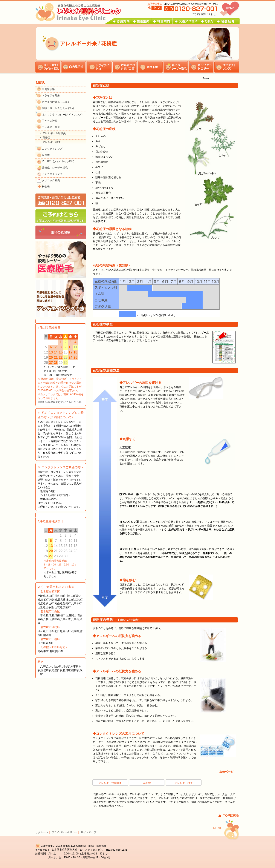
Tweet (206, 78)
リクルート (42, 832)
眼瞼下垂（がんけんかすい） (59, 108)
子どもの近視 (50, 121)
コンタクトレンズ (52, 149)
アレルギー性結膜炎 (110, 783)
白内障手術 (48, 89)
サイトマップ (89, 832)
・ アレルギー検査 (50, 142)
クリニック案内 (51, 180)
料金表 (46, 187)
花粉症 (147, 783)
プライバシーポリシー (64, 832)
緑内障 (46, 155)
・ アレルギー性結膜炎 (53, 133)
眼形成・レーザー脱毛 (55, 168)
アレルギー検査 (184, 783)
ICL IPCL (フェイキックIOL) (58, 161)
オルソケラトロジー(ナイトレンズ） (63, 115)
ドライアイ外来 (51, 95)
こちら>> (174, 121)
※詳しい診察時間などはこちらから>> (60, 402)
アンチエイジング (52, 174)
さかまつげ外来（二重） (56, 102)
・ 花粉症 (45, 138)
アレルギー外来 (51, 127)
